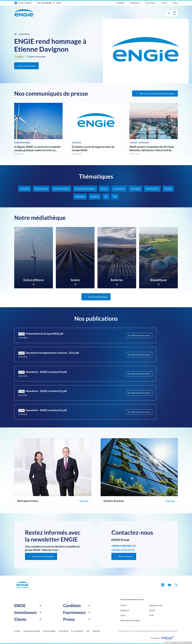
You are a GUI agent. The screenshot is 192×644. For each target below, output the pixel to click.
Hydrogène (135, 189)
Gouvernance (77, 143)
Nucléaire (95, 196)
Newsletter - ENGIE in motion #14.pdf (46, 372)
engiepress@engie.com (124, 545)
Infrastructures (144, 143)
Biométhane (159, 280)
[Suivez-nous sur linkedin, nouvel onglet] (163, 585)
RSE (115, 196)
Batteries (117, 280)
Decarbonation (41, 189)
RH (106, 196)
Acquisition (134, 143)
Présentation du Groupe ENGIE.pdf (45, 334)
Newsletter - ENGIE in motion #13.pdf (46, 391)
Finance (104, 189)
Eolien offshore (34, 280)
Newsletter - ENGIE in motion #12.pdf (46, 410)
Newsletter (80, 196)
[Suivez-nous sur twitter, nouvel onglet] (176, 585)
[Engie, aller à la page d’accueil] (22, 585)
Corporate (19, 57)
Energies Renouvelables (22, 143)
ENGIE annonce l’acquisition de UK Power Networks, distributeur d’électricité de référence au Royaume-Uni (152, 150)
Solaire (75, 280)
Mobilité (168, 189)
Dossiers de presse (61, 189)
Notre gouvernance (28, 501)
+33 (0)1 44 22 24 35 (123, 550)
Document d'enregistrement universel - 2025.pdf (52, 353)
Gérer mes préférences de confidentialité (178, 643)
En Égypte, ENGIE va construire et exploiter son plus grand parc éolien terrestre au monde (38, 150)
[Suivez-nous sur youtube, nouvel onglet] (169, 585)
